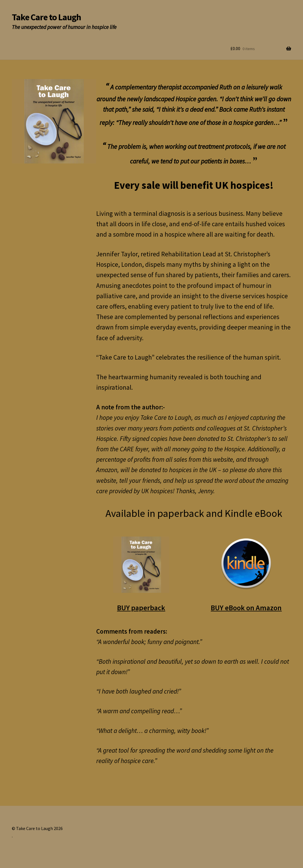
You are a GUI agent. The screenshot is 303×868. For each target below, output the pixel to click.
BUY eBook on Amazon (246, 608)
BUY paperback (141, 608)
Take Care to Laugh (46, 17)
